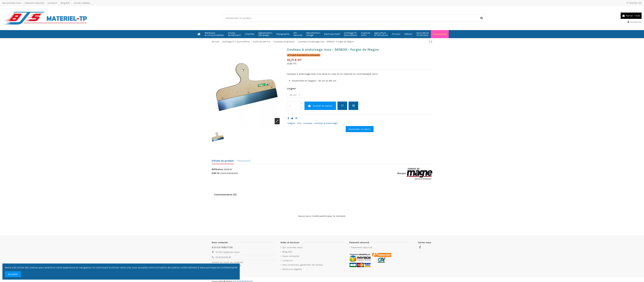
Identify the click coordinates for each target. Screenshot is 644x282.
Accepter (13, 274)
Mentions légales (292, 269)
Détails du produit (223, 161)
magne (291, 123)
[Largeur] (294, 95)
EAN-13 (216, 173)
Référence (217, 169)
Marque (402, 173)
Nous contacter (291, 256)
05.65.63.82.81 (223, 257)
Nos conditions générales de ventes (303, 265)
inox (299, 123)
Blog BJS (65, 3)
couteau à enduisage (326, 123)
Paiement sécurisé (35, 3)
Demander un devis (360, 129)
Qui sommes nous (12, 3)
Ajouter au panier (320, 106)
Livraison (53, 3)
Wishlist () (634, 3)
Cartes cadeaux (82, 3)
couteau (308, 123)
